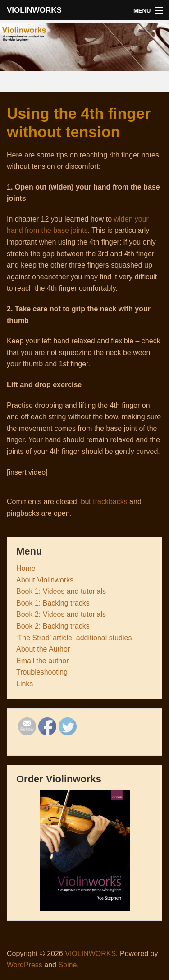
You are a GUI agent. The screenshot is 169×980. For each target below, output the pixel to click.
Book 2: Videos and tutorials (61, 614)
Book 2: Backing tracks (53, 626)
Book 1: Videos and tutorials (61, 591)
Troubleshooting (42, 672)
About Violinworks (45, 580)
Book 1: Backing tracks (53, 603)
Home (26, 568)
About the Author (43, 649)
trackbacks (110, 502)
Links (25, 684)
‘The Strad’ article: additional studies (74, 638)
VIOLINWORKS (34, 10)
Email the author (43, 661)
